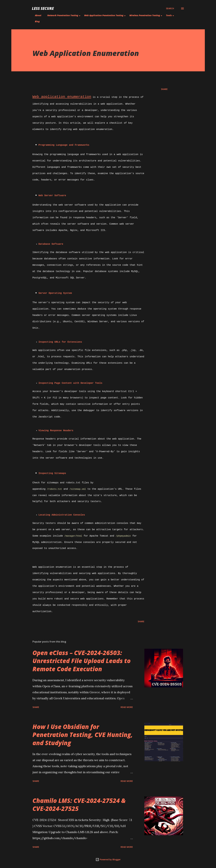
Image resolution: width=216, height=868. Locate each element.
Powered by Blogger (108, 859)
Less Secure (43, 8)
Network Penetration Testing (63, 15)
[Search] (170, 8)
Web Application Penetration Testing (104, 15)
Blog (37, 21)
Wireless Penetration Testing (145, 15)
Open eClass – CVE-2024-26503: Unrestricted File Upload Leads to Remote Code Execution (82, 661)
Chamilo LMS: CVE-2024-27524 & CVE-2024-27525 (79, 805)
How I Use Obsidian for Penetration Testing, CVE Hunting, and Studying (83, 735)
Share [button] (164, 89)
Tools (169, 15)
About (38, 15)
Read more (127, 707)
